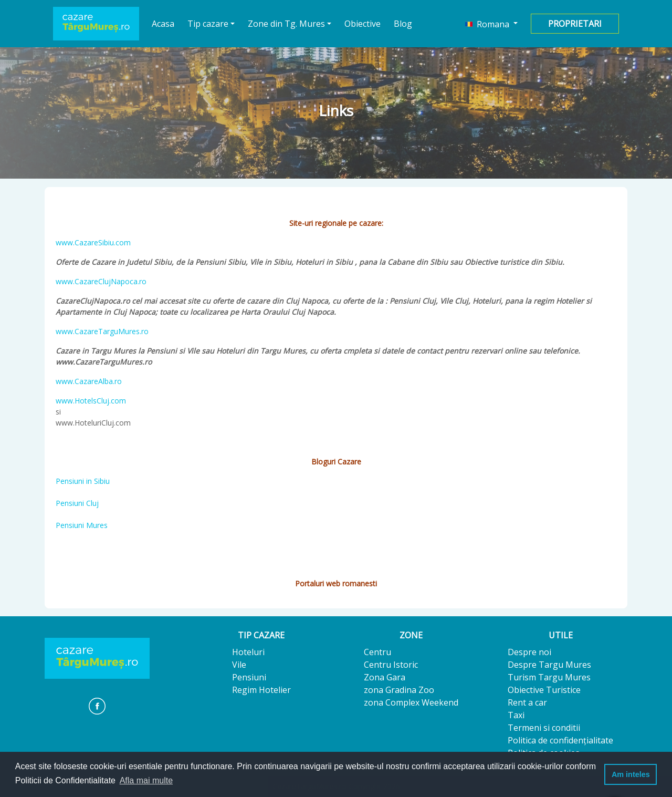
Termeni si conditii (544, 728)
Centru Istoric (391, 665)
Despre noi (529, 652)
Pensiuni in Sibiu (83, 481)
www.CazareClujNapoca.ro (101, 281)
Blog (403, 24)
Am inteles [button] (631, 774)
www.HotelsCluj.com (91, 401)
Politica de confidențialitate (560, 740)
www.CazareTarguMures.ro (102, 331)
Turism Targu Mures (549, 677)
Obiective (363, 24)
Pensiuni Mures (82, 525)
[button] (491, 24)
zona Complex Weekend (411, 702)
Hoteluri (248, 652)
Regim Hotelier (261, 690)
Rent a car (527, 702)
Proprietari (575, 24)
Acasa (163, 23)
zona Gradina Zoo (399, 690)
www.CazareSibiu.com (93, 242)
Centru (377, 652)
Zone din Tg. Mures (286, 24)
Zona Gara (385, 677)
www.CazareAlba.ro (89, 381)
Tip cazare (208, 24)
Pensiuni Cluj (77, 503)
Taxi (516, 715)
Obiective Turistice (544, 690)
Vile (239, 665)
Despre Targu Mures (549, 665)
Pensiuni (249, 677)
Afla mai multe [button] (146, 780)
